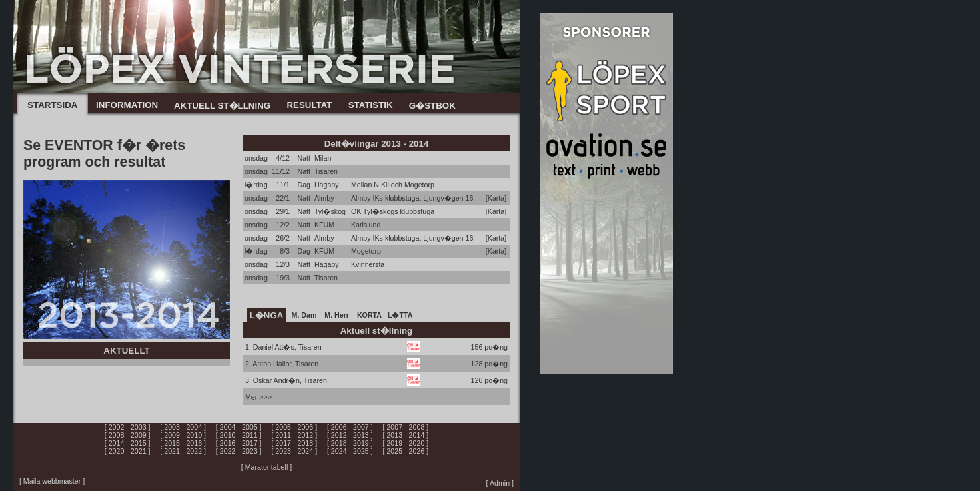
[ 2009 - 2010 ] (183, 435)
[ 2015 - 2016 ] (183, 443)
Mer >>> (258, 397)
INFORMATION (127, 105)
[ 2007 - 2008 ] (406, 427)
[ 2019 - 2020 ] (406, 443)
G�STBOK (432, 106)
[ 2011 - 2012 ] (294, 435)
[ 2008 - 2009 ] (128, 435)
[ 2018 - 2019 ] (350, 443)
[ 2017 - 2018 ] (294, 443)
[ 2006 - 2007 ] (350, 427)
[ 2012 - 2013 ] (350, 435)
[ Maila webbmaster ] (52, 481)
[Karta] (496, 198)
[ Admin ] (500, 483)
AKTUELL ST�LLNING (222, 106)
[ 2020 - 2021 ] (128, 451)
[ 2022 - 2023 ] (239, 451)
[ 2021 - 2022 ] (183, 451)
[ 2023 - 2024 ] (294, 451)
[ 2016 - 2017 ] (239, 443)
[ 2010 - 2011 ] (239, 435)
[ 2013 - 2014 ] (406, 435)
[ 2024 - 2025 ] (350, 451)
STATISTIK (371, 105)
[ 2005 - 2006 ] (294, 427)
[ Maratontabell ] (266, 467)
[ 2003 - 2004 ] (183, 427)
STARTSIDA (52, 105)
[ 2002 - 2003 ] (128, 427)
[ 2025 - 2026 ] (406, 451)
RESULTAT (309, 105)
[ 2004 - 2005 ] (239, 427)
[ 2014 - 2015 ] (128, 443)
